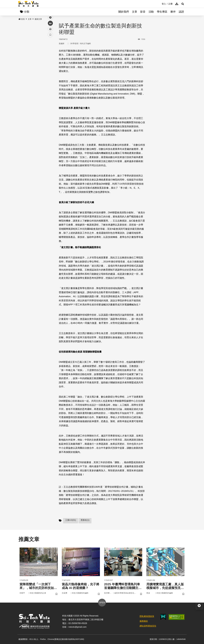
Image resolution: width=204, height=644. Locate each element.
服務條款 (144, 621)
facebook (50, 50)
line (50, 61)
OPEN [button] (102, 603)
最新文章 (38, 19)
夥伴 (173, 12)
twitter (50, 55)
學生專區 (162, 12)
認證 (181, 12)
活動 (151, 12)
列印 (50, 72)
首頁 (22, 19)
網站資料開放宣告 (148, 626)
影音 (143, 12)
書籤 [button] (50, 78)
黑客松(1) (85, 520)
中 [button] (50, 67)
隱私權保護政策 (147, 616)
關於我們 (124, 12)
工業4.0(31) (71, 520)
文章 (135, 12)
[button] (183, 4)
